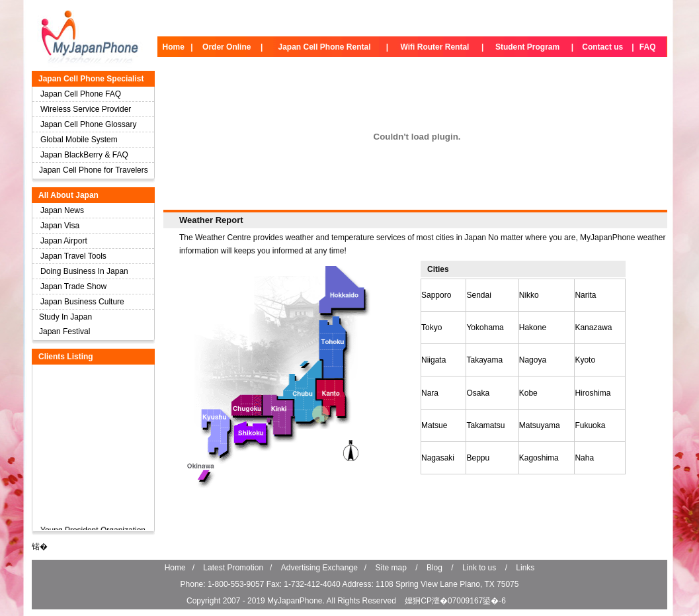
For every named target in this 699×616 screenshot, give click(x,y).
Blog (434, 568)
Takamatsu (485, 425)
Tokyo (432, 328)
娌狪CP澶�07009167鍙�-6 (455, 601)
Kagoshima (539, 458)
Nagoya (533, 360)
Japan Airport (64, 241)
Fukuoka (590, 425)
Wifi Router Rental (435, 47)
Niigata (433, 360)
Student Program (527, 47)
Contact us (602, 47)
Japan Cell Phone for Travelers (94, 170)
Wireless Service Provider (86, 109)
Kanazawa (593, 328)
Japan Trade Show (73, 286)
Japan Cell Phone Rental (324, 47)
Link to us (479, 568)
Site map (391, 568)
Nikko (529, 295)
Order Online (226, 47)
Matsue (434, 425)
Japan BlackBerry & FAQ (84, 155)
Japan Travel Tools (73, 256)
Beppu (478, 458)
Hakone (533, 328)
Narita (585, 295)
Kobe (528, 393)
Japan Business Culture (82, 302)
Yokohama (485, 328)
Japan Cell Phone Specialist (91, 79)
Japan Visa (60, 226)
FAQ (648, 47)
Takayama (484, 360)
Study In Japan (65, 317)
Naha (584, 458)
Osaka (478, 393)
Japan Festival (64, 331)
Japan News (62, 210)
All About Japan (68, 195)
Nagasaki (438, 458)
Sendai (478, 295)
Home (174, 47)
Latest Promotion (233, 568)
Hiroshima (593, 393)
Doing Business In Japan (84, 271)
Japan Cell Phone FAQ (81, 94)
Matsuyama (540, 425)
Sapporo (436, 295)
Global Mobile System (79, 140)
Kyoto (585, 360)
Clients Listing (66, 357)
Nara (430, 393)
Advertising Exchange (319, 568)
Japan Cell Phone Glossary (88, 124)
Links (525, 568)
